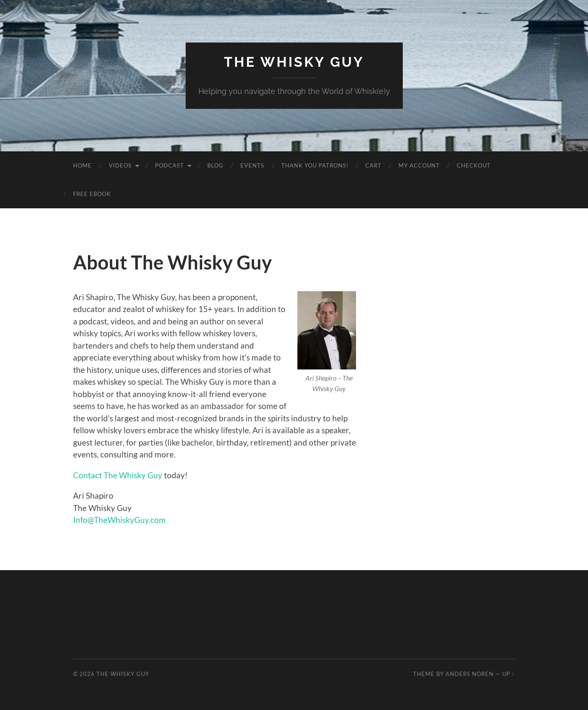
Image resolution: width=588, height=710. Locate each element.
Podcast (170, 165)
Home (82, 165)
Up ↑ (509, 674)
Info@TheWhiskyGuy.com (119, 520)
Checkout (474, 165)
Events (252, 165)
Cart (373, 165)
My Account (419, 165)
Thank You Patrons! (315, 165)
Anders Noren (470, 674)
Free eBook (92, 194)
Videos (120, 165)
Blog (215, 165)
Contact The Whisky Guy (118, 475)
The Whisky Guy (294, 62)
